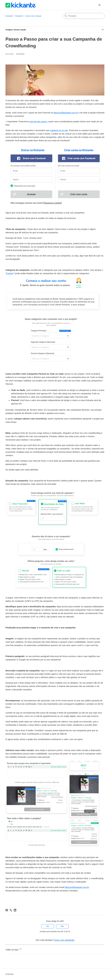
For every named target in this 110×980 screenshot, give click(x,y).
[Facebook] (7, 910)
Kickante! (19, 16)
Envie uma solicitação (64, 940)
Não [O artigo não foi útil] (62, 926)
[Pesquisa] (84, 16)
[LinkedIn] (15, 910)
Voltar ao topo (14, 949)
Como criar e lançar (33, 16)
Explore (10, 273)
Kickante (9, 16)
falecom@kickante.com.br (66, 113)
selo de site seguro (38, 121)
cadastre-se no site (59, 130)
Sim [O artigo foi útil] (48, 926)
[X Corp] (11, 910)
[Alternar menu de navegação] (100, 5)
